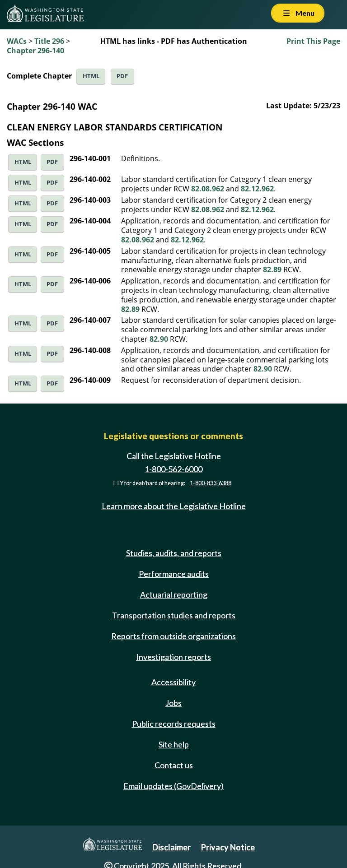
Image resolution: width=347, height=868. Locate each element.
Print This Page (313, 41)
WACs (17, 41)
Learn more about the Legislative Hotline (174, 506)
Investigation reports (173, 657)
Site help (174, 744)
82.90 (159, 339)
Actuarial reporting (174, 594)
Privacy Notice (228, 847)
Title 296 (49, 41)
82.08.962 (208, 189)
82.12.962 (257, 189)
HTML (91, 76)
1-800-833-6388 (211, 483)
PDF (122, 76)
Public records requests (174, 724)
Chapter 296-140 (35, 51)
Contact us (174, 765)
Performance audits (174, 574)
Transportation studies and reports (174, 615)
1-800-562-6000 (173, 469)
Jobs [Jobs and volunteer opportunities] (173, 703)
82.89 (272, 269)
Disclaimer (171, 847)
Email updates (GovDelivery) (173, 786)
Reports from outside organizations (173, 636)
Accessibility (173, 682)
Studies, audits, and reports (174, 553)
